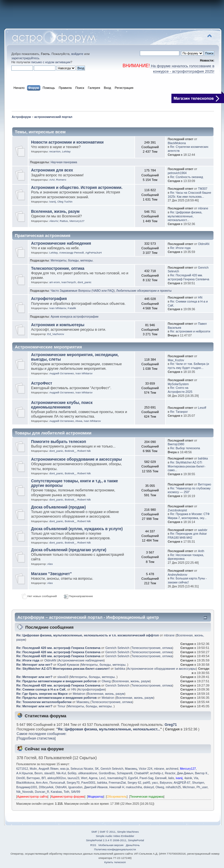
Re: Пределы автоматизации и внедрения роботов (57, 681)
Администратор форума (68, 796)
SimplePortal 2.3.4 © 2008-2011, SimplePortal (115, 840)
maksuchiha (134, 787)
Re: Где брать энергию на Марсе (42, 694)
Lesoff (202, 408)
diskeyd (149, 787)
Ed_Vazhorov (56, 334)
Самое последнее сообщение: (42, 734)
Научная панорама (64, 162)
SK (97, 769)
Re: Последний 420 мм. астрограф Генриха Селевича (188, 277)
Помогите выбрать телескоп (59, 442)
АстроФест (42, 383)
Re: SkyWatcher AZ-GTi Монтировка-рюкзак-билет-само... (187, 466)
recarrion (55, 151)
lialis (171, 778)
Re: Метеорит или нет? (35, 665)
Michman (189, 787)
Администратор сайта (32, 796)
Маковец (83, 702)
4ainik (188, 778)
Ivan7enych (69, 282)
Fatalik (72, 308)
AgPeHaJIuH (94, 253)
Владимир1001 (27, 787)
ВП (44, 778)
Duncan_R (42, 792)
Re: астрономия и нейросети (190, 331)
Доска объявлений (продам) (58, 507)
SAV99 (76, 792)
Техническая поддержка (147, 796)
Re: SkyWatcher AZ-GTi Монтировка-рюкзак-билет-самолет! (64, 669)
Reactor (170, 773)
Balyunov (166, 783)
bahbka (203, 458)
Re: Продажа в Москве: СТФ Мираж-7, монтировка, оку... (189, 516)
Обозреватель (117, 796)
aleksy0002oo (56, 778)
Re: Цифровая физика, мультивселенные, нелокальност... (185, 216)
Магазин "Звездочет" (51, 574)
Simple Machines (128, 832)
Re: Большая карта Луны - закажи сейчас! (187, 580)
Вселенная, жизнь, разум (55, 212)
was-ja (65, 769)
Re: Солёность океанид (187, 177)
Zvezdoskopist (177, 510)
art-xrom (54, 282)
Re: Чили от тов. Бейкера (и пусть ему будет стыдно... (188, 366)
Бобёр (72, 773)
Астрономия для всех (52, 170)
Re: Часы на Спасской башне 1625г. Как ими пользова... (189, 195)
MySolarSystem (178, 384)
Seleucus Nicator (82, 769)
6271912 (22, 769)
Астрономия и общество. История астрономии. (77, 188)
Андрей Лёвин (49, 769)
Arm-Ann (42, 783)
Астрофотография (49, 299)
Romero (61, 180)
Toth (67, 792)
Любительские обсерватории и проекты (144, 291)
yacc (155, 783)
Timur (61, 706)
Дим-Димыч (185, 773)
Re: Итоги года (181, 248)
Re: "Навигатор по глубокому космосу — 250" (189, 490)
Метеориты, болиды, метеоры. (72, 260)
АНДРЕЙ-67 (182, 783)
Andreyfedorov (178, 575)
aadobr (203, 530)
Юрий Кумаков (68, 665)
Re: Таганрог (179, 412)
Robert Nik (84, 451)
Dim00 (21, 778)
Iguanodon (75, 787)
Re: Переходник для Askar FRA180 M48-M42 (187, 536)
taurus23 (73, 778)
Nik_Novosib (25, 792)
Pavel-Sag (147, 778)
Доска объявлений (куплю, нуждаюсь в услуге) (77, 529)
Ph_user (202, 787)
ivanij (52, 202)
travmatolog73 (117, 778)
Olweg (106, 681)
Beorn (38, 773)
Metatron (79, 694)
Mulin (33, 769)
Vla (196, 778)
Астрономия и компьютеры (58, 325)
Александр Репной (71, 253)
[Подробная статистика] (36, 738)
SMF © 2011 (107, 832)
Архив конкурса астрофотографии (74, 316)
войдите (77, 54)
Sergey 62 (134, 783)
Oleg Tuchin (65, 202)
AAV (52, 180)
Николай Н (117, 787)
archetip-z (157, 773)
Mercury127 (77, 221)
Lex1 (102, 778)
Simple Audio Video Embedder (115, 836)
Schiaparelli (125, 773)
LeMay (66, 151)
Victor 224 (146, 769)
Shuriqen (198, 783)
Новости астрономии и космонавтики (67, 142)
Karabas (56, 792)
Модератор (96, 796)
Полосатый (57, 783)
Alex (50, 564)
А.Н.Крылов (24, 773)
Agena (93, 778)
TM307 (203, 189)
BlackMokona (177, 143)
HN (200, 297)
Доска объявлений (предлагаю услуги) (69, 550)
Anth (201, 551)
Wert (84, 778)
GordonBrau (107, 773)
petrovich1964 (177, 173)
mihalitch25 (173, 787)
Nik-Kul (61, 773)
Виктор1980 (176, 444)
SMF (94, 832)
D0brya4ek (46, 787)
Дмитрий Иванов (96, 787)
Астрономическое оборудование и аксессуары (76, 459)
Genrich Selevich (118, 648)
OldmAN (204, 244)
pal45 (147, 783)
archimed (172, 769)
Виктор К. (202, 773)
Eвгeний (161, 778)
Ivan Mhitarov (58, 308)
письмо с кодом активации (51, 62)
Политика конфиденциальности (115, 849)
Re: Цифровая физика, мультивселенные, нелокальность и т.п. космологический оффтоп (88, 635)
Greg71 (171, 725)
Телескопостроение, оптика (58, 268)
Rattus (64, 221)
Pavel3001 (88, 783)
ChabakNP (141, 773)
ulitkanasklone (88, 773)
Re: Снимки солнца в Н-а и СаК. (42, 689)
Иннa (79, 421)
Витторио (204, 484)
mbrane (203, 208)
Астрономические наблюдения (61, 243)
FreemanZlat (117, 783)
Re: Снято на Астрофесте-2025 (180, 390)
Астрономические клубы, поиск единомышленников (62, 405)
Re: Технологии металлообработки (44, 702)
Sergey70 (73, 783)
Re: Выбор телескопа (185, 448)
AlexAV (54, 221)
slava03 (63, 677)
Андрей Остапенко (62, 373)
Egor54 (133, 778)
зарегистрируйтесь (25, 58)
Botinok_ (70, 451)
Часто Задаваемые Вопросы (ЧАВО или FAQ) (83, 291)
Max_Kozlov (176, 360)
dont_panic (85, 282)
